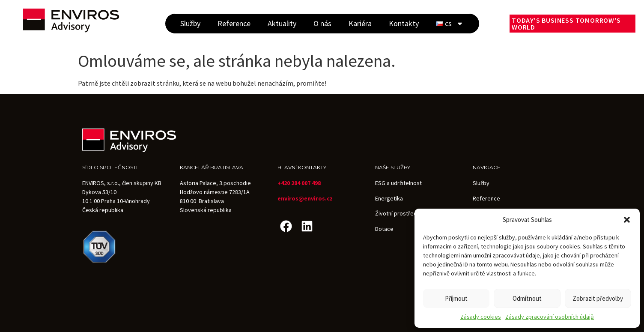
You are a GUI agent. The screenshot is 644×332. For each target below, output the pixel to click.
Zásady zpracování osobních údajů (550, 317)
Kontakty (404, 23)
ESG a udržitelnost (398, 183)
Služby (190, 23)
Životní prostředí (397, 213)
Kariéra (360, 23)
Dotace (384, 229)
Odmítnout (527, 298)
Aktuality (282, 23)
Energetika (389, 198)
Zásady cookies (481, 317)
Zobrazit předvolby (598, 298)
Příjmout (456, 298)
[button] (627, 220)
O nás (322, 23)
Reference (234, 23)
